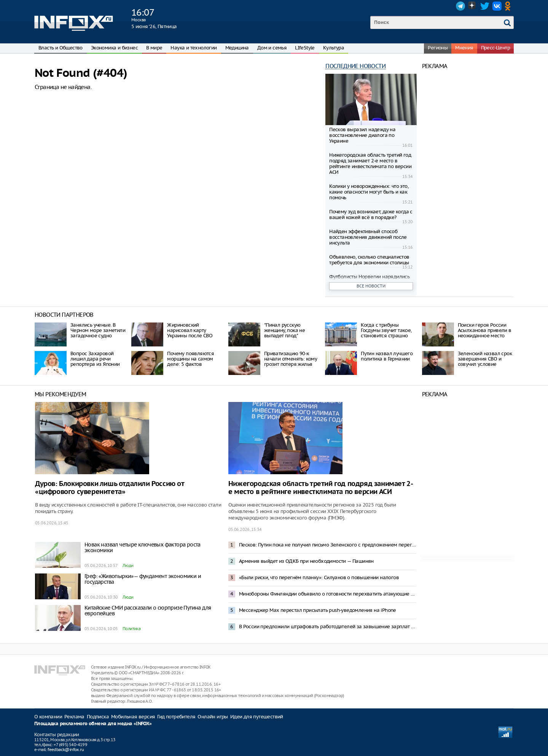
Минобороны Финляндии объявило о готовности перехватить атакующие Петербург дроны (328, 594)
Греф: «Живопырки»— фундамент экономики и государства (143, 579)
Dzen (473, 6)
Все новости (371, 286)
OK (509, 6)
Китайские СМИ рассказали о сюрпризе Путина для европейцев (148, 611)
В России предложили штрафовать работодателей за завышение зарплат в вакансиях (328, 627)
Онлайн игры (213, 717)
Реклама (74, 717)
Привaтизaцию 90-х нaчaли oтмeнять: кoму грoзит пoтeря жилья (291, 359)
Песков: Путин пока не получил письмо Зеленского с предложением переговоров (328, 545)
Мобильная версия (133, 717)
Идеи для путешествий (257, 717)
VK (497, 6)
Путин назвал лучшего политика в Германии (387, 356)
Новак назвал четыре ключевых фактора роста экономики (143, 547)
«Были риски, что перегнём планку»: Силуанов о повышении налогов (319, 577)
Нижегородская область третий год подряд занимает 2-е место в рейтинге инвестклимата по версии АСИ (370, 164)
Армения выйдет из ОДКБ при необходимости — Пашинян (306, 561)
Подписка (98, 717)
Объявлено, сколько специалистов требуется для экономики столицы (369, 260)
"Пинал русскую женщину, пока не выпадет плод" (284, 330)
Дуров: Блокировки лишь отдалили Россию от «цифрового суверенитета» (110, 488)
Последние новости (355, 66)
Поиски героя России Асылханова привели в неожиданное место (485, 330)
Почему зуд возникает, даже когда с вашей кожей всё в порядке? (371, 214)
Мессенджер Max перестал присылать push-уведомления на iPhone (318, 610)
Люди (128, 565)
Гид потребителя (176, 717)
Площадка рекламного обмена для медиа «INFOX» (93, 724)
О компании (48, 717)
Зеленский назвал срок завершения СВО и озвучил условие (485, 359)
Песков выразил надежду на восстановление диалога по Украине (362, 135)
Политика (131, 629)
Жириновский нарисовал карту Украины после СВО (190, 330)
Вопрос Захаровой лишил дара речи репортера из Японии (95, 359)
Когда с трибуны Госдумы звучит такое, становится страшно (386, 330)
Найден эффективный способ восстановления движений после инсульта (368, 237)
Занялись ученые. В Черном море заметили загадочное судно (98, 330)
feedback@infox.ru (66, 750)
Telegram (460, 6)
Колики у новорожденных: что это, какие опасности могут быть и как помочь (369, 192)
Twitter (485, 6)
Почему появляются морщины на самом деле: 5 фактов (190, 359)
